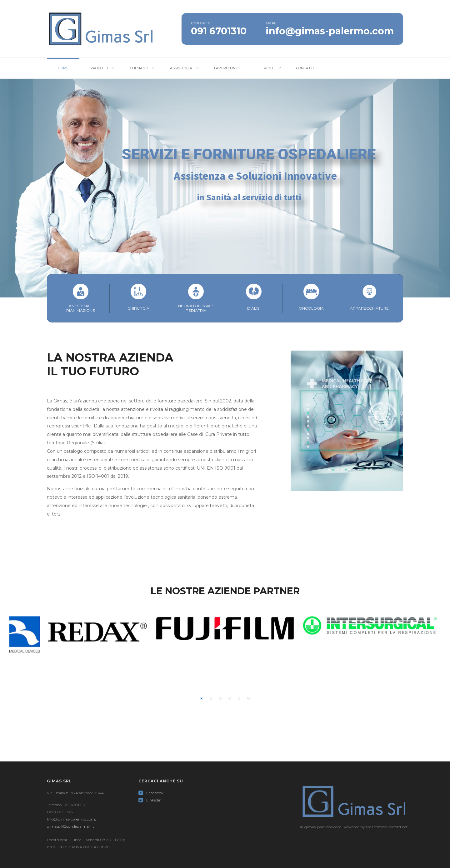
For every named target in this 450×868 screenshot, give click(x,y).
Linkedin (150, 800)
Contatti (305, 68)
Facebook (151, 793)
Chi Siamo (139, 68)
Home (63, 68)
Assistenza (181, 68)
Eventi (268, 68)
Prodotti (99, 68)
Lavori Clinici (227, 68)
